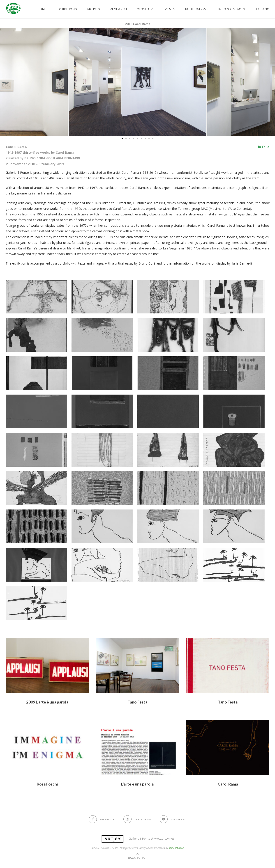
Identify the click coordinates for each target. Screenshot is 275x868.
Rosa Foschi (47, 784)
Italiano (262, 9)
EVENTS (169, 9)
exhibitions (67, 9)
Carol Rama (228, 784)
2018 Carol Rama (138, 24)
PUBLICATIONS (197, 9)
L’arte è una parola (137, 784)
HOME (42, 9)
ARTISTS (93, 9)
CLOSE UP (145, 9)
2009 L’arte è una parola (47, 702)
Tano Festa (137, 702)
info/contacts (232, 9)
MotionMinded (176, 848)
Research (118, 9)
